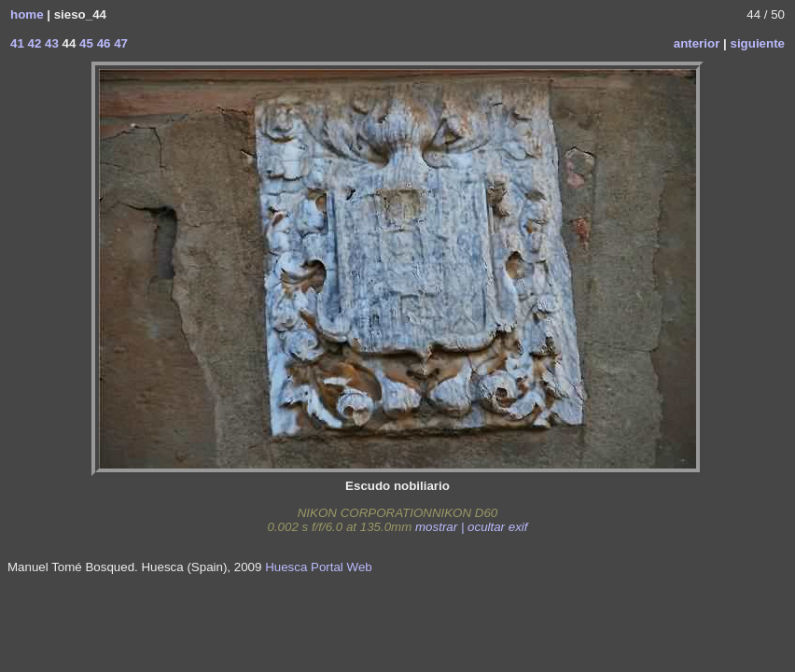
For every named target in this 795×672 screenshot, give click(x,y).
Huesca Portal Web (319, 567)
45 (84, 43)
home (27, 14)
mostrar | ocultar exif (472, 527)
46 (102, 43)
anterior (697, 43)
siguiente (757, 43)
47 (119, 43)
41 (17, 43)
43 (50, 43)
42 (33, 43)
